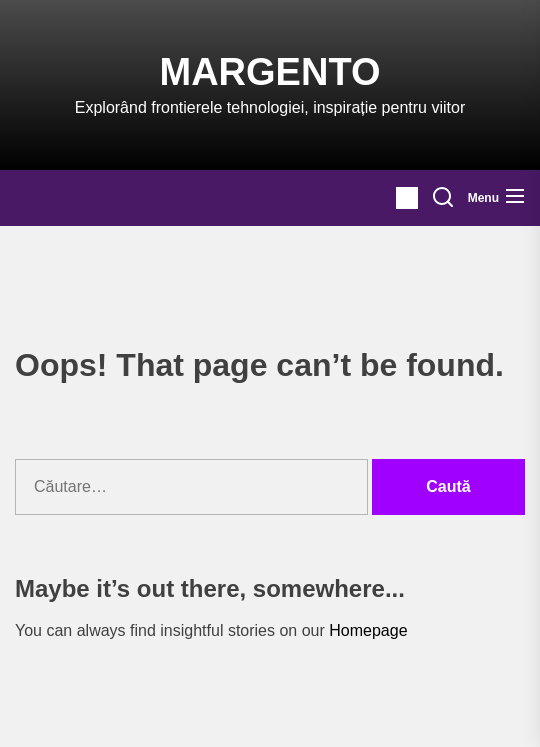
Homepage (368, 630)
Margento (270, 72)
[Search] (443, 198)
